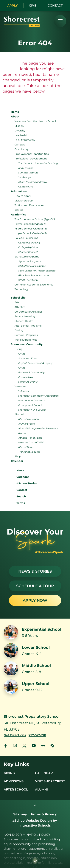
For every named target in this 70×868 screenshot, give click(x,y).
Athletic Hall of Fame (30, 438)
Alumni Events (27, 424)
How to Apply (23, 196)
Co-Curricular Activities (28, 312)
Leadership (21, 135)
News (17, 470)
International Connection (33, 400)
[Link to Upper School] (35, 687)
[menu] (60, 21)
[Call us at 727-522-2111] (37, 735)
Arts (17, 302)
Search (18, 496)
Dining (19, 330)
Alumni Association (29, 419)
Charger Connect (28, 252)
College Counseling (27, 238)
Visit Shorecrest (24, 201)
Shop (18, 456)
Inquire (19, 210)
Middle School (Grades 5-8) (31, 229)
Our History (21, 149)
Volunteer (21, 386)
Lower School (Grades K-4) (30, 224)
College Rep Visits (28, 247)
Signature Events (28, 382)
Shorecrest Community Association (38, 396)
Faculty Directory (25, 140)
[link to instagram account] (15, 746)
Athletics (20, 307)
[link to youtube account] (34, 746)
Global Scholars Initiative (32, 266)
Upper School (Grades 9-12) (31, 233)
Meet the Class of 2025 (31, 442)
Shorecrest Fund (28, 358)
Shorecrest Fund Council (32, 410)
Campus (20, 145)
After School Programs (28, 326)
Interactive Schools (35, 825)
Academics (18, 215)
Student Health (24, 321)
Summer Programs (26, 335)
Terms (18, 503)
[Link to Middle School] (35, 669)
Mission (19, 126)
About (15, 117)
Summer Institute (28, 173)
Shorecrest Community (27, 344)
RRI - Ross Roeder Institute (34, 275)
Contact (55, 6)
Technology (22, 289)
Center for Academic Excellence (34, 285)
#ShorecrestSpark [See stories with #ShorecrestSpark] (49, 552)
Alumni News (26, 447)
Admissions (19, 191)
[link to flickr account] (43, 746)
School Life (18, 298)
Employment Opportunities (32, 154)
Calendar (17, 461)
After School (16, 789)
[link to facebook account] (6, 746)
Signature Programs (27, 257)
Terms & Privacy (44, 814)
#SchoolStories (24, 483)
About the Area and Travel (33, 182)
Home (15, 112)
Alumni (19, 414)
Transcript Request (29, 452)
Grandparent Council (30, 405)
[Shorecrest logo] (22, 26)
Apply (13, 6)
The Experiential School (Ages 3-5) (35, 219)
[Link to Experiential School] (35, 632)
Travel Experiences (26, 340)
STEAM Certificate (28, 280)
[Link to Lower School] (35, 650)
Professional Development (31, 159)
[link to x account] (24, 746)
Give (33, 6)
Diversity (20, 131)
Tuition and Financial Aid (30, 205)
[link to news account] (52, 746)
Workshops (25, 177)
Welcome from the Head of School (35, 121)
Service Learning (25, 316)
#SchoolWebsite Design (32, 821)
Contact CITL (26, 187)
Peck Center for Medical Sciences (37, 271)
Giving (19, 349)
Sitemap (20, 814)
